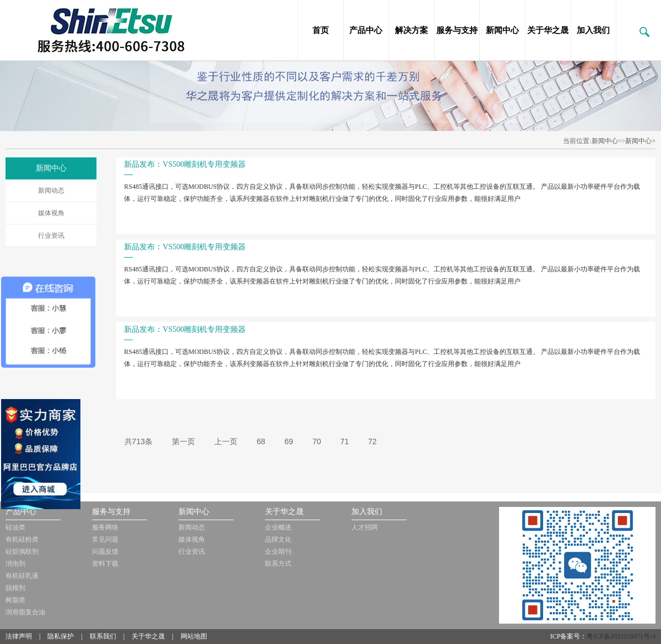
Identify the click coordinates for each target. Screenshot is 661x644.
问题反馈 (105, 552)
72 (372, 441)
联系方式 (278, 564)
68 (261, 441)
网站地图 (194, 636)
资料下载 (105, 564)
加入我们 (593, 30)
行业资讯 (51, 236)
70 (317, 441)
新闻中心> (640, 141)
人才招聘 (365, 527)
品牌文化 (278, 539)
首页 (321, 30)
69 (289, 441)
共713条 (139, 441)
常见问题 (105, 539)
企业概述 (278, 527)
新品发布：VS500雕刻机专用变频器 (185, 164)
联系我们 (103, 636)
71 (345, 441)
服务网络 (105, 527)
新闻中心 (502, 30)
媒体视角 (51, 213)
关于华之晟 (548, 30)
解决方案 (411, 30)
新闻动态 (51, 190)
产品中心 (366, 30)
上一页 (226, 441)
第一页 (183, 441)
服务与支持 (457, 30)
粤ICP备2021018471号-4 (621, 636)
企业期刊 (278, 552)
